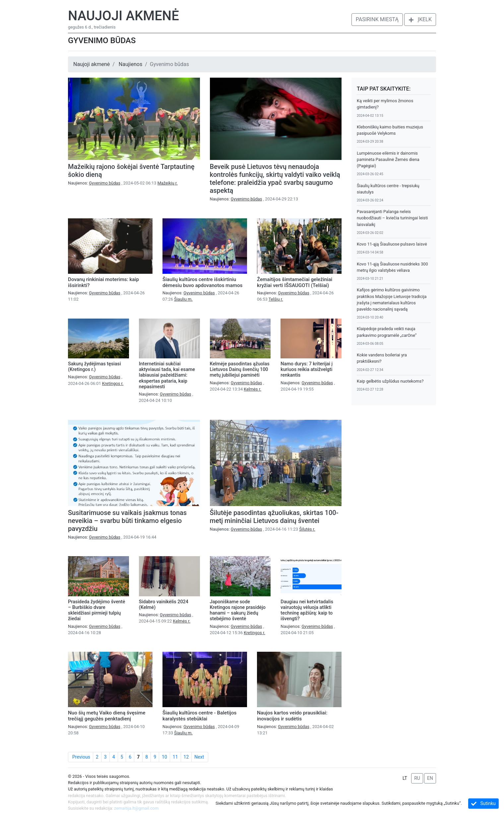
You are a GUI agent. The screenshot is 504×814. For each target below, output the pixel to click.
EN (430, 778)
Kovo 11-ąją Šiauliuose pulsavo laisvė (392, 244)
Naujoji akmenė (124, 16)
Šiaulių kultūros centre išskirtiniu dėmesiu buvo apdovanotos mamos (202, 282)
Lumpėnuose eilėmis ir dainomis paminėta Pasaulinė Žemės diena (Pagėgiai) (388, 159)
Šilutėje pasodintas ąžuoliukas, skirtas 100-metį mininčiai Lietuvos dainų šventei (274, 517)
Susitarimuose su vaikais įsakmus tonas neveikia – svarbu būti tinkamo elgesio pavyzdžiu (127, 521)
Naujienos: (95, 183)
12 (186, 757)
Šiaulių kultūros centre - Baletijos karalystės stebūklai (199, 716)
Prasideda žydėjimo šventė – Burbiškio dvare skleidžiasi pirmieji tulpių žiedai (96, 610)
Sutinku (483, 804)
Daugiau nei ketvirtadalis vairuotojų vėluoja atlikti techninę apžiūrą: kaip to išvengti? (307, 610)
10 (164, 757)
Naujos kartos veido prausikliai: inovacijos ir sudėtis (292, 716)
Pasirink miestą (377, 19)
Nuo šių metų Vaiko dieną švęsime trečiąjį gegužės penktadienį (107, 716)
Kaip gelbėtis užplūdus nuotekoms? (390, 381)
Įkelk (420, 19)
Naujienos (130, 64)
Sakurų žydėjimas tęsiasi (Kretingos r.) (94, 367)
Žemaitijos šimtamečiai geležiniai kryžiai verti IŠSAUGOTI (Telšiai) (295, 282)
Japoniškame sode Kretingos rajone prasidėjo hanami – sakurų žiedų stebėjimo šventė (238, 610)
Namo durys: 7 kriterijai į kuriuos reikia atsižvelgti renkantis (307, 370)
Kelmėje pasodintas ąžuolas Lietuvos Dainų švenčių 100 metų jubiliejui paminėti (240, 370)
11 (175, 757)
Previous (81, 757)
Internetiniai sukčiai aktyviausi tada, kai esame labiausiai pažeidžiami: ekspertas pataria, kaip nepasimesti (167, 375)
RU (417, 778)
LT (405, 778)
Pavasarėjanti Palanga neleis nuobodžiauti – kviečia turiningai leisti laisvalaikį (392, 218)
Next (199, 757)
